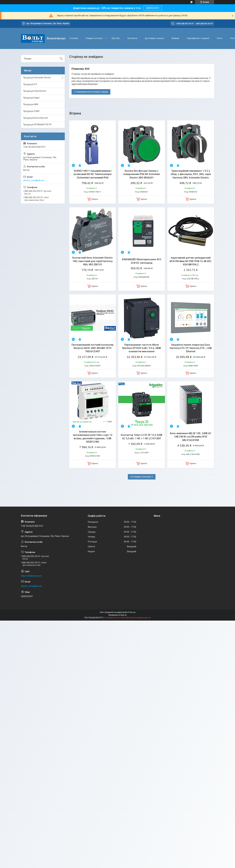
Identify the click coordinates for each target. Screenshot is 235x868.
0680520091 (153, 8)
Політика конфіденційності (139, 618)
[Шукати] (61, 59)
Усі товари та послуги (140, 477)
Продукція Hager (31, 98)
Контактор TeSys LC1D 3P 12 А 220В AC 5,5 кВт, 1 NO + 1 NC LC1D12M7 (142, 437)
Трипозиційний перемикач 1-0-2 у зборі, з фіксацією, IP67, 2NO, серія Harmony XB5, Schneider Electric (191, 174)
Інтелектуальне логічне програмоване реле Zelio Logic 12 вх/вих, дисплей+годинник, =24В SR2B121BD (93, 437)
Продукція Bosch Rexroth (36, 118)
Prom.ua (132, 612)
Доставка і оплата (154, 38)
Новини (175, 38)
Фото (220, 38)
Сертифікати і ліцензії (198, 38)
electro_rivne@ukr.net (34, 180)
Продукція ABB (31, 104)
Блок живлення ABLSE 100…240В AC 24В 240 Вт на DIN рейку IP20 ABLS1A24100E (191, 437)
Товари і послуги (94, 38)
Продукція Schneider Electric (37, 78)
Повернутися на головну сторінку (92, 92)
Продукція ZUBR (31, 111)
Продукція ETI (30, 84)
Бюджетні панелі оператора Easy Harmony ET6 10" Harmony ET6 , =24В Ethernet (191, 348)
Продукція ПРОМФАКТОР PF (37, 125)
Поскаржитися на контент (115, 618)
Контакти (132, 38)
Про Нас (116, 38)
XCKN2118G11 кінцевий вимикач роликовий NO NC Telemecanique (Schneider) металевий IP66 (93, 174)
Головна (74, 38)
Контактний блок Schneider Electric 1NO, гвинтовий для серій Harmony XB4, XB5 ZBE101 (93, 261)
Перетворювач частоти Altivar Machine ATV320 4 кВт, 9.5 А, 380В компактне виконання (142, 348)
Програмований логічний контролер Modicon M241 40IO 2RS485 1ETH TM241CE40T (93, 348)
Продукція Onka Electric (35, 91)
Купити (95, 199)
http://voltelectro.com (31, 576)
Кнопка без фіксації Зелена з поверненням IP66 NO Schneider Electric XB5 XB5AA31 (142, 174)
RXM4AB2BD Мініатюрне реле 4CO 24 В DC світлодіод (142, 261)
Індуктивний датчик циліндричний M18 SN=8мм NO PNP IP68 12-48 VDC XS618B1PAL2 (191, 261)
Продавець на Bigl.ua (117, 615)
